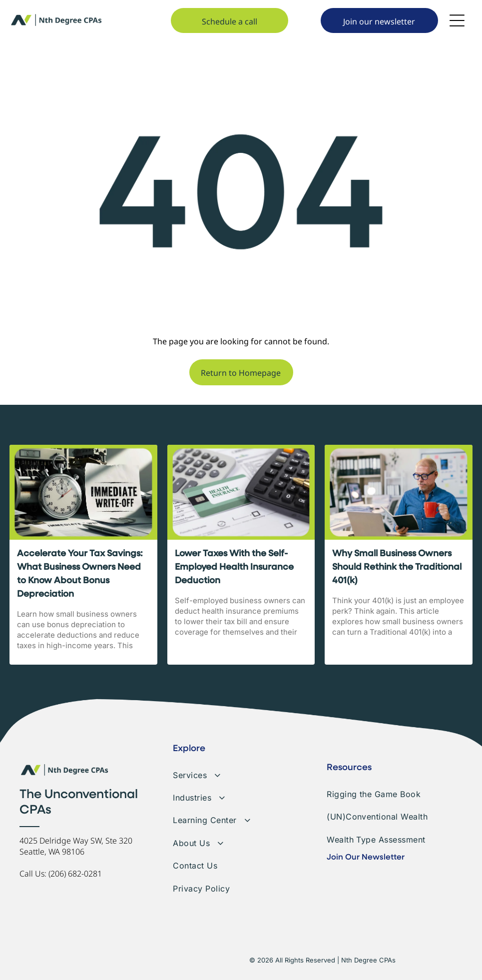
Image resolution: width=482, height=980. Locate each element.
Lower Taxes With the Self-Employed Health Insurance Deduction (234, 567)
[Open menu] (457, 20)
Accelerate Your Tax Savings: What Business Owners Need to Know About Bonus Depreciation (80, 574)
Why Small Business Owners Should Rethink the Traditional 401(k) (397, 567)
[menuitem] (241, 771)
